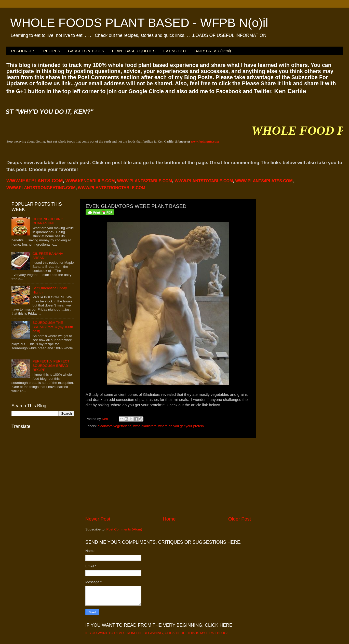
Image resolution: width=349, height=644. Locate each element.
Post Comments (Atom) (124, 529)
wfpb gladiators (145, 426)
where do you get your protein (181, 426)
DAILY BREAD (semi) (213, 51)
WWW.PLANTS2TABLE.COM (144, 181)
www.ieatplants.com (205, 141)
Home (169, 519)
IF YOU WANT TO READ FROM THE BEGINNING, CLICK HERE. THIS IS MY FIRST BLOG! (157, 633)
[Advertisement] (168, 477)
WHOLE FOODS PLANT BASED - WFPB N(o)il (139, 23)
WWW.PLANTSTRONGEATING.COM (41, 188)
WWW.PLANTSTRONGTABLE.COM (112, 188)
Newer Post (98, 519)
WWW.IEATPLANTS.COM (35, 181)
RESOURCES (23, 51)
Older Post (240, 519)
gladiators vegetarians (114, 426)
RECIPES (52, 51)
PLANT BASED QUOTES (134, 51)
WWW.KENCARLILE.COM (90, 181)
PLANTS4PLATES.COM (264, 181)
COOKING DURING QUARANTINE (48, 221)
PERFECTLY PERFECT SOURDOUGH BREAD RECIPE (51, 365)
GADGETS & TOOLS (86, 51)
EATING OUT (175, 51)
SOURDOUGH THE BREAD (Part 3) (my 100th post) (53, 327)
